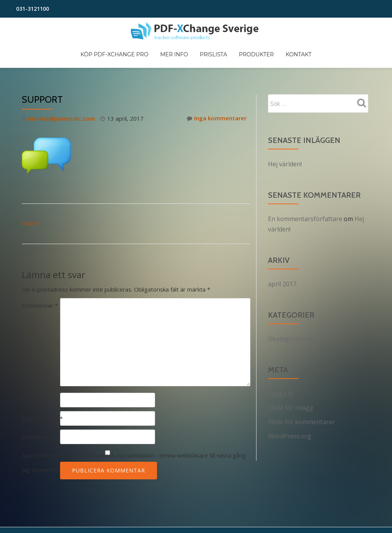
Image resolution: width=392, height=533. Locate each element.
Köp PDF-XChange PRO (169, 58)
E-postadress (42, 387)
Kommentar (40, 274)
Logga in (281, 361)
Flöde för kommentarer (301, 389)
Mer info (231, 58)
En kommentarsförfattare (305, 188)
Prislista (272, 58)
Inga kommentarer (217, 88)
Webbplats (36, 405)
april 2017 (282, 252)
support (31, 192)
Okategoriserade (292, 307)
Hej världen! (285, 133)
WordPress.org (290, 402)
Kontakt (361, 58)
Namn (32, 369)
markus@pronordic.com (61, 88)
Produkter (317, 58)
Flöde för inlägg (291, 375)
